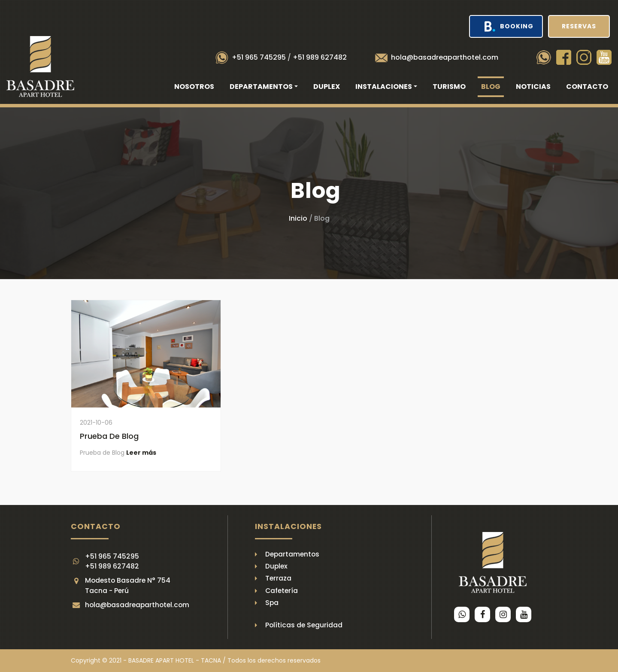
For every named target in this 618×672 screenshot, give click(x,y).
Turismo (449, 87)
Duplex (327, 87)
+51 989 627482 (320, 57)
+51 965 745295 (259, 57)
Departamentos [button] (261, 87)
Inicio (298, 218)
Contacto (587, 87)
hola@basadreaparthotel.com (445, 57)
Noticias (533, 87)
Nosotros (194, 87)
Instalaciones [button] (384, 87)
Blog (491, 87)
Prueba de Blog (109, 436)
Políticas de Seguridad (304, 625)
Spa (272, 603)
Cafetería (282, 591)
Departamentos (292, 554)
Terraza (278, 578)
